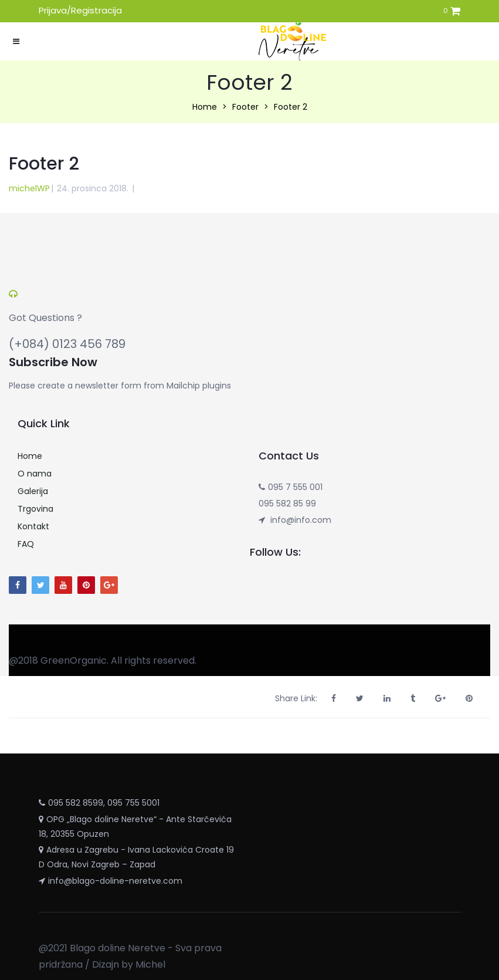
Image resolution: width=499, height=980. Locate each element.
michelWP (29, 188)
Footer (245, 107)
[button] (455, 12)
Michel (150, 964)
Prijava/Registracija (80, 10)
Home (205, 107)
